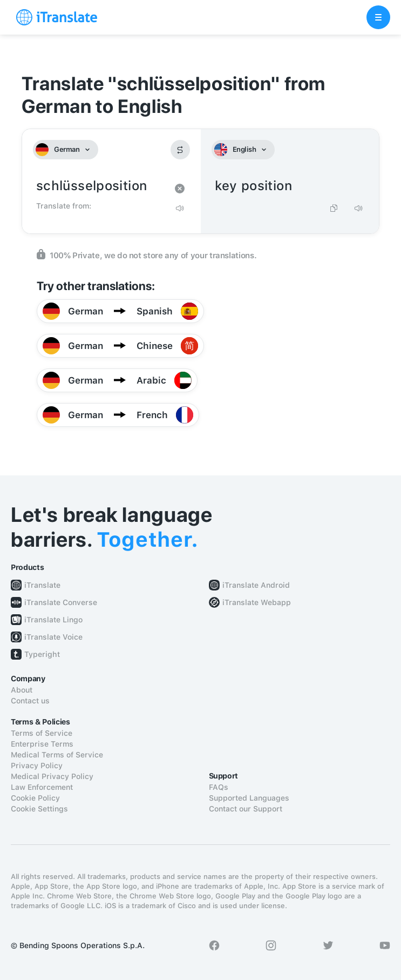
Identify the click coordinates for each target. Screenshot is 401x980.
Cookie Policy (35, 798)
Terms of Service (42, 733)
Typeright (42, 654)
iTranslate (42, 585)
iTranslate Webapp (257, 602)
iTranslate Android (256, 585)
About (22, 690)
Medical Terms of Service (57, 755)
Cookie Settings (39, 809)
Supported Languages (249, 798)
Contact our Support (246, 809)
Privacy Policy (37, 766)
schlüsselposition (101, 186)
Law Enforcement (42, 787)
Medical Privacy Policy (52, 776)
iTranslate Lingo (53, 620)
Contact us (30, 701)
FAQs (219, 787)
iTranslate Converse (61, 602)
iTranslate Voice (53, 637)
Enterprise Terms (42, 744)
